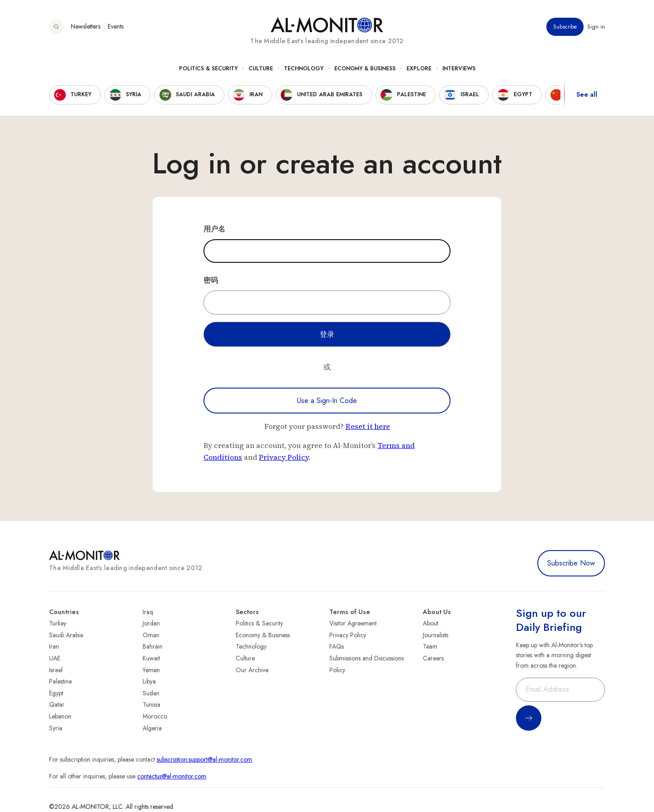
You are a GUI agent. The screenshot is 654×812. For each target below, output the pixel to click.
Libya (149, 681)
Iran (54, 646)
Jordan (151, 623)
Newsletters (86, 27)
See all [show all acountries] (587, 95)
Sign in (596, 27)
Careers (433, 658)
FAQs (337, 646)
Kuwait (151, 658)
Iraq (148, 612)
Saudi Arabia (66, 635)
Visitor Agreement (353, 623)
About (431, 623)
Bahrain (153, 646)
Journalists (436, 635)
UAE (55, 658)
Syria (56, 728)
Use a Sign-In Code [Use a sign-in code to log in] (327, 401)
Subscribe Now (571, 563)
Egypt (56, 693)
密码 (211, 280)
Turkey (58, 623)
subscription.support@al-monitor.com (204, 759)
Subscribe (565, 27)
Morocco (155, 716)
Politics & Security (208, 69)
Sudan (151, 693)
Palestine (60, 681)
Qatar (57, 704)
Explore (419, 69)
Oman (151, 635)
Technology (304, 69)
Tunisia (151, 704)
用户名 (214, 229)
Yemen (151, 670)
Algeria (152, 728)
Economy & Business (365, 69)
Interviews (459, 69)
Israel (56, 670)
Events (116, 27)
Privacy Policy (284, 457)
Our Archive (252, 670)
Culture (261, 69)
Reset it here (368, 426)
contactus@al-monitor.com (172, 776)
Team (430, 646)
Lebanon (60, 716)
